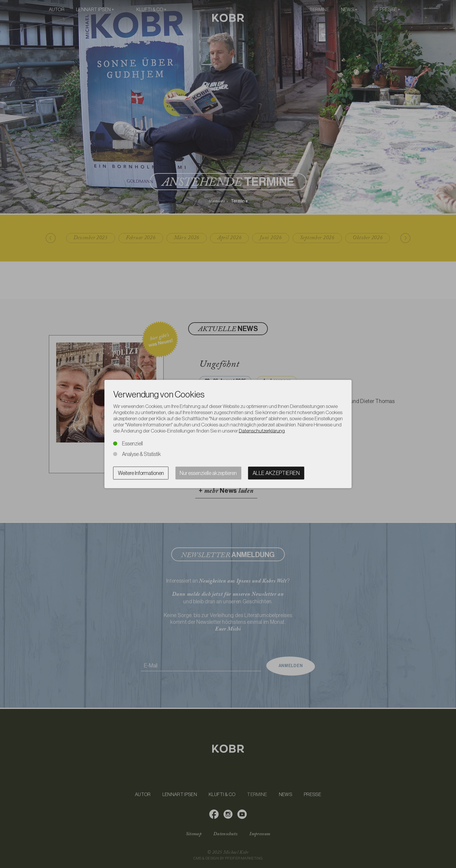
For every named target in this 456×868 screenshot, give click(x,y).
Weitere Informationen (141, 473)
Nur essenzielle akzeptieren (208, 473)
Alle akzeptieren (276, 473)
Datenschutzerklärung (262, 431)
